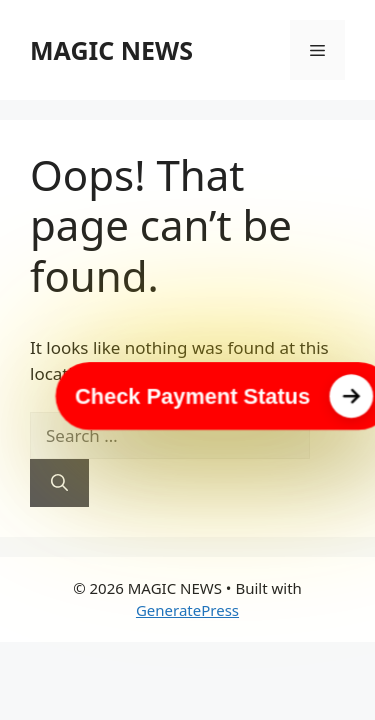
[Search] (59, 483)
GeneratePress (187, 610)
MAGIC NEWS (111, 50)
